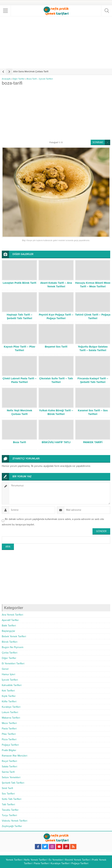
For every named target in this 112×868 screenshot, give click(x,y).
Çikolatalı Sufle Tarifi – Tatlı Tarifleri (56, 380)
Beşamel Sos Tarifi (56, 347)
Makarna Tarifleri (11, 718)
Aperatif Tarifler (10, 620)
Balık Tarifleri (9, 626)
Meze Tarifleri (9, 723)
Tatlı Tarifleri (8, 804)
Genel (5, 669)
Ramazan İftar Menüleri (15, 756)
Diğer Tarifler (19, 79)
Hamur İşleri (8, 674)
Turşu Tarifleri (9, 815)
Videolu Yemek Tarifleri (15, 821)
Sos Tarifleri (8, 794)
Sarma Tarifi (8, 772)
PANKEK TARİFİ (93, 442)
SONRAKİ (98, 142)
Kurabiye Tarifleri (11, 707)
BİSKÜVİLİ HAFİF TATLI (56, 442)
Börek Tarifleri (10, 642)
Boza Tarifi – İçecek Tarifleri (40, 79)
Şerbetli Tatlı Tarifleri (13, 783)
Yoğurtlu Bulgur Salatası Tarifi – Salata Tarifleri (93, 348)
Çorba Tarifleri (10, 653)
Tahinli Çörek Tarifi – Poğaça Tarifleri (93, 316)
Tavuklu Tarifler (10, 810)
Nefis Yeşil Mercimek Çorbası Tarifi (20, 412)
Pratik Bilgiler (9, 750)
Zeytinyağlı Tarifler (12, 826)
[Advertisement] (56, 42)
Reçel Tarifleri (9, 761)
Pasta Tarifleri (9, 729)
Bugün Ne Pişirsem (13, 647)
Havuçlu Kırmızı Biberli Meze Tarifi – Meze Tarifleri (93, 285)
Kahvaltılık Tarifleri (12, 685)
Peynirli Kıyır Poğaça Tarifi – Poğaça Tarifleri (56, 316)
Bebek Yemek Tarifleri (14, 636)
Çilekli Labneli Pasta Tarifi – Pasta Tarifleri (20, 380)
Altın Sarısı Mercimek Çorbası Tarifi (31, 72)
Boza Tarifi (20, 442)
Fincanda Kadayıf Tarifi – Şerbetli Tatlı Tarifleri (93, 380)
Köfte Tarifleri (9, 701)
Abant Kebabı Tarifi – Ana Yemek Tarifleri (56, 285)
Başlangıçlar (8, 631)
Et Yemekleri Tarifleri (13, 664)
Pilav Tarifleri (9, 734)
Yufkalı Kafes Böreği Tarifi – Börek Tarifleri (56, 412)
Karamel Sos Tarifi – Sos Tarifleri (93, 412)
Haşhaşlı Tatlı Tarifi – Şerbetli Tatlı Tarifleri (20, 316)
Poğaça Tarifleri (10, 745)
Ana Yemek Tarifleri (12, 615)
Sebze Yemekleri (11, 777)
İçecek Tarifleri (10, 680)
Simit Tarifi (7, 788)
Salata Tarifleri (9, 767)
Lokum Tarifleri (10, 712)
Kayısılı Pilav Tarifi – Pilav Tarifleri (20, 348)
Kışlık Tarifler (9, 696)
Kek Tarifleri (8, 691)
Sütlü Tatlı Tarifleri (12, 799)
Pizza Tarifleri (9, 739)
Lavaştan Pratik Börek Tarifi (20, 283)
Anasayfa (6, 79)
